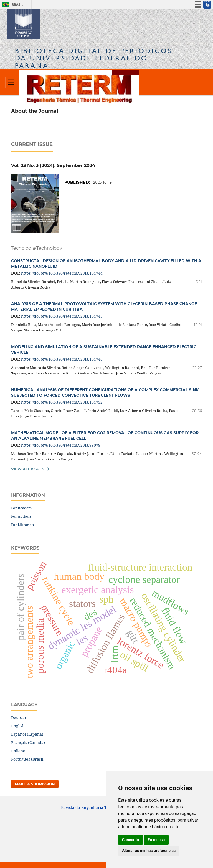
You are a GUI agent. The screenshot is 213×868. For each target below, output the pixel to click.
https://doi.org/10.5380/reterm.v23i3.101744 (62, 273)
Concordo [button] (130, 840)
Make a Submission (35, 784)
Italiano (18, 751)
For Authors (21, 516)
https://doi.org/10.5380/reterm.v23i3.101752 (62, 402)
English (18, 726)
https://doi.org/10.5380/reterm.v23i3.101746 (62, 359)
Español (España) (27, 734)
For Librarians (23, 525)
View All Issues (28, 469)
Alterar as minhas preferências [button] (149, 851)
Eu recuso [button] (156, 840)
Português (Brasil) (28, 759)
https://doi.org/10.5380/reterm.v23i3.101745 (62, 316)
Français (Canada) (28, 742)
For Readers (21, 508)
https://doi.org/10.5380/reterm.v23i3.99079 (61, 445)
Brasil (12, 5)
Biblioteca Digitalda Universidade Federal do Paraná (94, 58)
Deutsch (19, 718)
